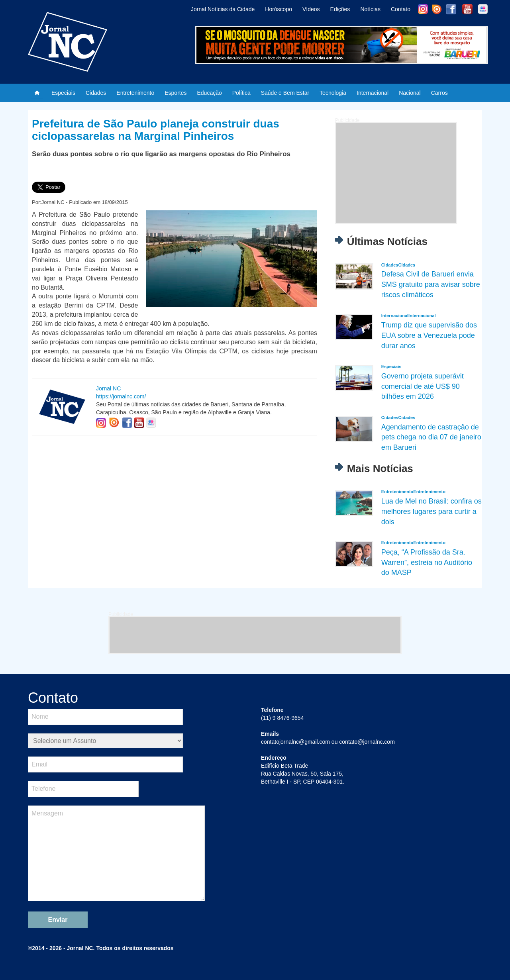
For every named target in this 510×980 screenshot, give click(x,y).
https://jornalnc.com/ (121, 396)
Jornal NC (108, 388)
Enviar (58, 920)
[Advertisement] (396, 173)
